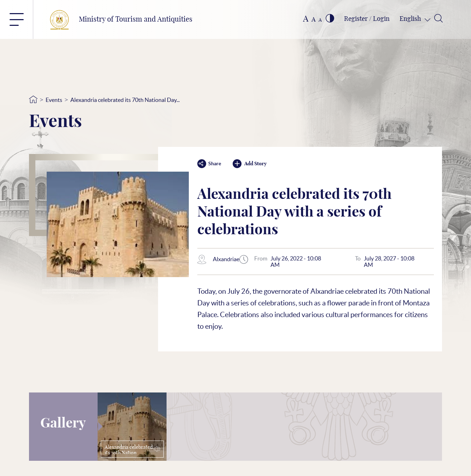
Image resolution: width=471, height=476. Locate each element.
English (411, 19)
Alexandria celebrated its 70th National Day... (125, 100)
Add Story (250, 164)
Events (54, 100)
